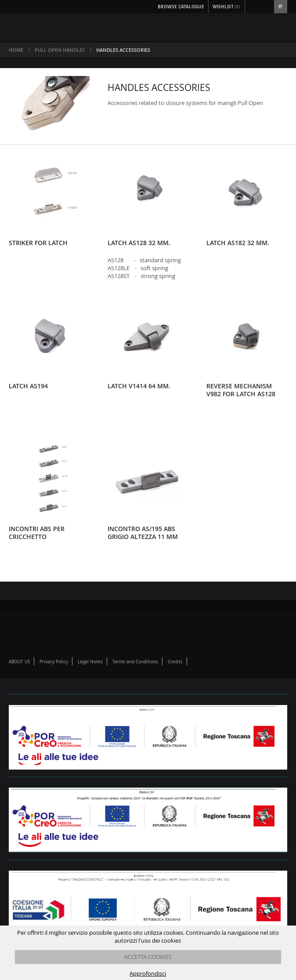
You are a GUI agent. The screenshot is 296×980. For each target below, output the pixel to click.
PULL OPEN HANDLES (60, 50)
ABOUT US (19, 662)
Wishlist (227, 7)
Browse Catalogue (181, 7)
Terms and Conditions (135, 662)
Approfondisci (148, 973)
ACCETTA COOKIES (148, 957)
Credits (175, 662)
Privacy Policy (54, 662)
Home (16, 50)
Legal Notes (90, 662)
